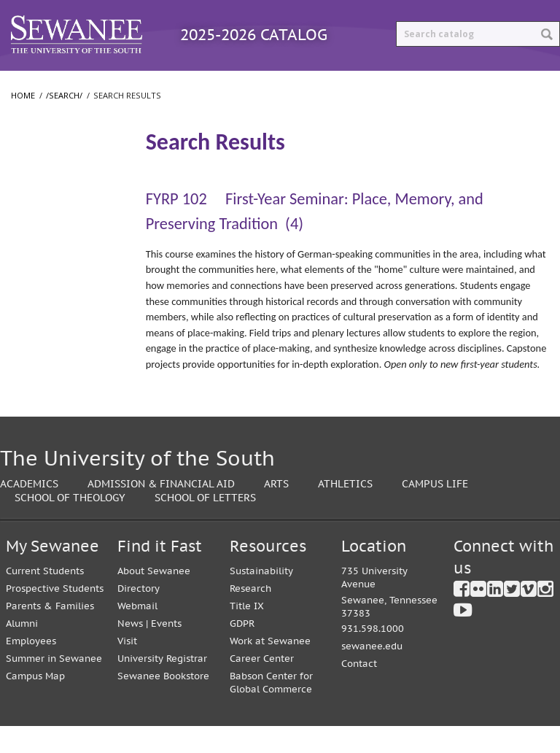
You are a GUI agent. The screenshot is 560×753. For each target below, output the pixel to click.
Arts (276, 510)
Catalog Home (54, 84)
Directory (139, 615)
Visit (127, 668)
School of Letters (54, 293)
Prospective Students (55, 615)
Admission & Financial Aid (161, 510)
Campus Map (35, 703)
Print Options (489, 84)
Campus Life (435, 510)
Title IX (247, 633)
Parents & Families (50, 633)
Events (166, 650)
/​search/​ (36, 166)
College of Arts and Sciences (53, 257)
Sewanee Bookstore (163, 703)
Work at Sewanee (270, 668)
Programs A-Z (160, 84)
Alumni (22, 650)
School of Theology (59, 323)
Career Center (262, 686)
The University (48, 220)
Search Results (53, 189)
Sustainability (261, 598)
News (130, 650)
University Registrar (162, 686)
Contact (359, 691)
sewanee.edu (372, 673)
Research (250, 615)
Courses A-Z (258, 84)
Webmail (137, 633)
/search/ (64, 122)
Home (23, 122)
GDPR (242, 650)
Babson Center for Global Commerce (271, 710)
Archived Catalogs (371, 84)
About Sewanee (154, 598)
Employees (31, 668)
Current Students (45, 598)
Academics (29, 510)
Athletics (345, 510)
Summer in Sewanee (54, 686)
